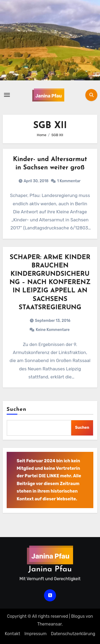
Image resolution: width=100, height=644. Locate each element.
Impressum (35, 634)
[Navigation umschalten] (7, 95)
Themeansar (50, 624)
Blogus (78, 616)
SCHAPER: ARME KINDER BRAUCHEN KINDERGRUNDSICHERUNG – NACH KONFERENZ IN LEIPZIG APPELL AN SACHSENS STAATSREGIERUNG (50, 283)
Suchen (17, 410)
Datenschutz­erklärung (73, 634)
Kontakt (13, 634)
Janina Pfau (50, 569)
